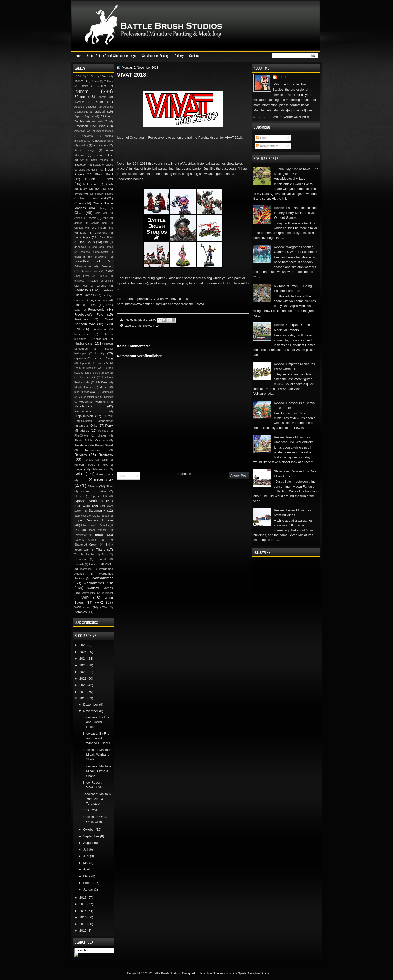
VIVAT (157, 326)
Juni (87, 856)
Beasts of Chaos (103, 165)
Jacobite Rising (103, 358)
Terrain (99, 535)
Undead (94, 564)
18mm (95, 81)
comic (92, 218)
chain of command (92, 198)
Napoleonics (83, 406)
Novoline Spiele (236, 973)
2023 (83, 665)
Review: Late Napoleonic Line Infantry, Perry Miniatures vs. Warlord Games (295, 213)
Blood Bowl (104, 174)
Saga (78, 469)
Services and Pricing (155, 56)
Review (81, 454)
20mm (85, 86)
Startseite (184, 474)
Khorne (98, 363)
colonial (79, 218)
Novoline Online (259, 973)
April (87, 869)
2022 (83, 672)
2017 (83, 897)
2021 (83, 678)
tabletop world (89, 525)
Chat (138, 326)
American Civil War (90, 126)
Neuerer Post (128, 476)
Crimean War (82, 228)
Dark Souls (87, 242)
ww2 (99, 602)
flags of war (98, 300)
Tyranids (79, 564)
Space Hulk (100, 496)
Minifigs (108, 397)
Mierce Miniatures (89, 397)
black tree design (89, 170)
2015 (83, 911)
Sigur (282, 77)
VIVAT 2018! (91, 810)
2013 (83, 924)
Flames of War (86, 305)
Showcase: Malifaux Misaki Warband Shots (97, 755)
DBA (106, 242)
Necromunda (83, 411)
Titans (101, 549)
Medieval (90, 392)
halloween (99, 329)
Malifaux (102, 382)
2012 (83, 931)
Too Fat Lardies (85, 554)
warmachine (89, 593)
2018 (83, 698)
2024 (83, 658)
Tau (77, 530)
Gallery (179, 56)
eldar (109, 271)
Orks (94, 426)
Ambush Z (100, 121)
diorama (80, 257)
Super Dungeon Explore (94, 520)
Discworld (101, 257)
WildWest (107, 593)
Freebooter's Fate (89, 315)
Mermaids (107, 392)
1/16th (91, 77)
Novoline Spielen (212, 973)
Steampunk (97, 511)
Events (101, 286)
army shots (101, 145)
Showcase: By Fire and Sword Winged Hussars (96, 738)
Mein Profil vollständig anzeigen (281, 117)
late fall (109, 373)
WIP (85, 597)
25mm (102, 86)
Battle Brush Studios (166, 973)
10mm (104, 76)
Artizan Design (84, 150)
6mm (99, 102)
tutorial (101, 559)
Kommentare (267, 146)
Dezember (91, 704)
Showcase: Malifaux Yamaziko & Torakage (97, 799)
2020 (83, 685)
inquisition (80, 358)
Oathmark (87, 421)
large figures (92, 373)
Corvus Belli (99, 223)
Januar (89, 889)
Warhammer (102, 578)
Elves (86, 276)
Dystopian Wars (90, 271)
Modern (84, 402)
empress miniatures (86, 281)
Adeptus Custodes (85, 107)
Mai (86, 863)
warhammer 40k (98, 583)
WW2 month (83, 607)
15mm (79, 81)
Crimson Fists (104, 228)
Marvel (104, 387)
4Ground (79, 102)
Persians (103, 431)
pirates (102, 435)
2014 (83, 917)
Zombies (81, 612)
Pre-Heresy (82, 445)
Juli (86, 850)
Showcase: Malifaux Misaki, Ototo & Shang (97, 771)
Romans (88, 460)
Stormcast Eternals (85, 516)
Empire (103, 276)
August (89, 843)
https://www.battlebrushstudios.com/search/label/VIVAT (165, 304)
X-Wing (104, 608)
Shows (147, 326)
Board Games (99, 179)
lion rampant (87, 377)
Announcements (102, 141)
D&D (83, 233)
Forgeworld (96, 310)
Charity (102, 208)
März (87, 876)
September (91, 836)
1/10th (78, 77)
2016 (83, 904)
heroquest (101, 339)
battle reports (99, 160)
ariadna (83, 145)
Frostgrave (81, 319)
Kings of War (94, 368)
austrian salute (103, 155)
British (109, 184)
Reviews (106, 454)
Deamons (84, 252)
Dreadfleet (82, 261)
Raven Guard (104, 445)
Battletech (81, 165)
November (91, 711)
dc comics (80, 247)
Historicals (83, 343)
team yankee (98, 530)
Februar (89, 883)
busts (84, 189)
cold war (101, 213)
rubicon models (85, 465)
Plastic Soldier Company (91, 440)
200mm (109, 81)
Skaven (79, 496)
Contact (194, 56)
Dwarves (107, 266)
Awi (82, 160)
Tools (105, 554)
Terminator (81, 535)
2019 (83, 692)
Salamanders (100, 469)
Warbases (86, 569)
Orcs (82, 426)
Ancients (87, 136)
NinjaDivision (84, 416)
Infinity (100, 353)
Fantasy (81, 290)
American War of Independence (94, 131)
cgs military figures (101, 194)
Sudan (105, 516)
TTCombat (81, 559)
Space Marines (88, 501)
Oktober (89, 830)
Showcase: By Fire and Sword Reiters (96, 722)
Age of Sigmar (84, 116)
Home (77, 56)
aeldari (100, 111)
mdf (77, 392)
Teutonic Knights (86, 540)
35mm (102, 97)
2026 (83, 645)
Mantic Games (84, 387)
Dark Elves (106, 237)
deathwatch (102, 252)
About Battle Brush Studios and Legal (112, 56)
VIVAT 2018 (233, 137)
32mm (80, 97)
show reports (104, 474)
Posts (262, 138)
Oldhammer (105, 421)
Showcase (101, 479)
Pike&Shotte (82, 436)
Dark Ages (82, 237)
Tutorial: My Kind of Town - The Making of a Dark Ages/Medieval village (296, 174)
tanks (106, 525)
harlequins (81, 334)
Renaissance (94, 450)
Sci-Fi (79, 474)
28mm (82, 91)
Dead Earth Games (102, 247)
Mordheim (101, 402)
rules (105, 465)
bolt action (91, 184)
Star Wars (82, 506)
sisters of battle (93, 491)
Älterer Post (239, 475)
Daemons (101, 233)
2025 (83, 652)
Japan (83, 363)
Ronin (104, 460)
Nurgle (108, 416)
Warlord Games (100, 588)
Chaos (79, 203)
